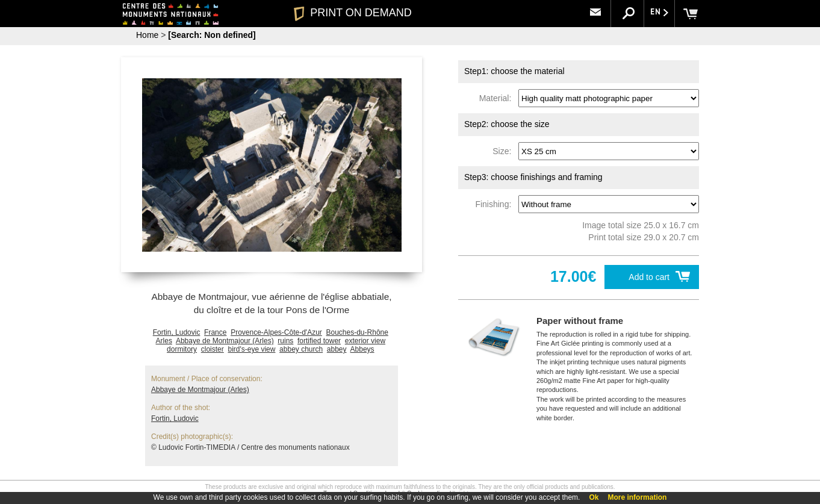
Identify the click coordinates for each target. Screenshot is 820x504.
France (215, 332)
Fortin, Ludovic (177, 332)
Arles (164, 341)
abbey (337, 349)
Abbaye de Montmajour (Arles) (225, 341)
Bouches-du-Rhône (357, 332)
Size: (504, 151)
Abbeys (362, 349)
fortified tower (319, 341)
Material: (498, 98)
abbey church (301, 349)
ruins (285, 341)
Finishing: (495, 204)
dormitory (182, 349)
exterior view (365, 341)
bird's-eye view (251, 349)
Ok (594, 497)
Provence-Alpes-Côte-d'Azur (276, 332)
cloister (213, 349)
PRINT (353, 13)
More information (637, 497)
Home (147, 35)
